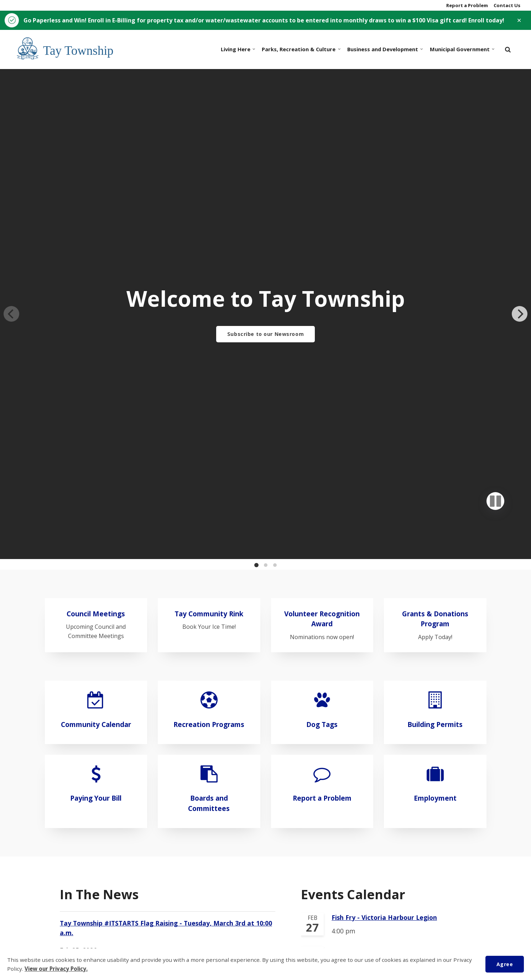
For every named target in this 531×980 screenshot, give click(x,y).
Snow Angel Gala (358, 794)
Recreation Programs (209, 523)
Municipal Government (461, 49)
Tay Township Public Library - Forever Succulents (391, 755)
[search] (508, 49)
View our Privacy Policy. (57, 969)
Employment (435, 597)
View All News (82, 894)
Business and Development (384, 49)
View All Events (325, 874)
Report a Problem (467, 5)
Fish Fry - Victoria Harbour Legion (384, 716)
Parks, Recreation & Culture (300, 49)
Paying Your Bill (96, 597)
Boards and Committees (209, 602)
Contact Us (506, 5)
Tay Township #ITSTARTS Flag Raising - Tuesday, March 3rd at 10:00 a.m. (166, 727)
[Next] (520, 214)
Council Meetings (96, 413)
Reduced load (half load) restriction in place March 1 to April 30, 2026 (160, 838)
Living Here (237, 49)
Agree (504, 964)
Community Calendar (96, 523)
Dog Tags (322, 523)
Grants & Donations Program (435, 418)
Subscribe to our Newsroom (265, 334)
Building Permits (435, 523)
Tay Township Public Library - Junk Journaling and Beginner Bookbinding (390, 833)
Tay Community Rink (209, 413)
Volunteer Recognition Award (322, 418)
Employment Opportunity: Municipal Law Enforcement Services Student (160, 783)
